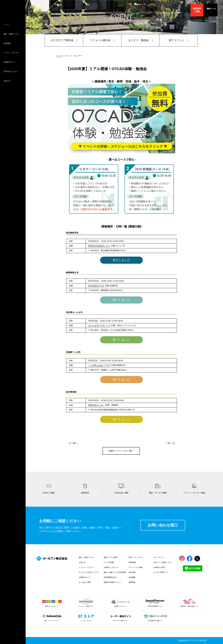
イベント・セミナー (11, 53)
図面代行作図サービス (112, 582)
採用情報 (132, 582)
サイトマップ (159, 557)
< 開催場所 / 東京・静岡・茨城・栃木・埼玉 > (121, 81)
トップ (6, 25)
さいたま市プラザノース (99, 325)
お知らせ (7, 81)
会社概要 (132, 577)
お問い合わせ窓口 (163, 525)
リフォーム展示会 (100, 40)
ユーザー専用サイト (161, 572)
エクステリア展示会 (62, 40)
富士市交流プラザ (96, 286)
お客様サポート (10, 62)
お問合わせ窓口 (159, 567)
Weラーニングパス (136, 557)
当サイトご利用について (163, 562)
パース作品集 (109, 562)
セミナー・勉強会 (139, 40)
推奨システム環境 (111, 557)
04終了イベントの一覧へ (121, 451)
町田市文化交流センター (99, 246)
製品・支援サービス (11, 34)
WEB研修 (132, 562)
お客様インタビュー (111, 567)
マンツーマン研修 (135, 567)
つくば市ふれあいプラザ (99, 365)
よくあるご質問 (85, 582)
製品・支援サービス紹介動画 (115, 572)
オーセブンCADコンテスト (89, 572)
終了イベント (177, 40)
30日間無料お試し (111, 577)
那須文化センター (96, 405)
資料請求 (197, 10)
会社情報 (7, 43)
